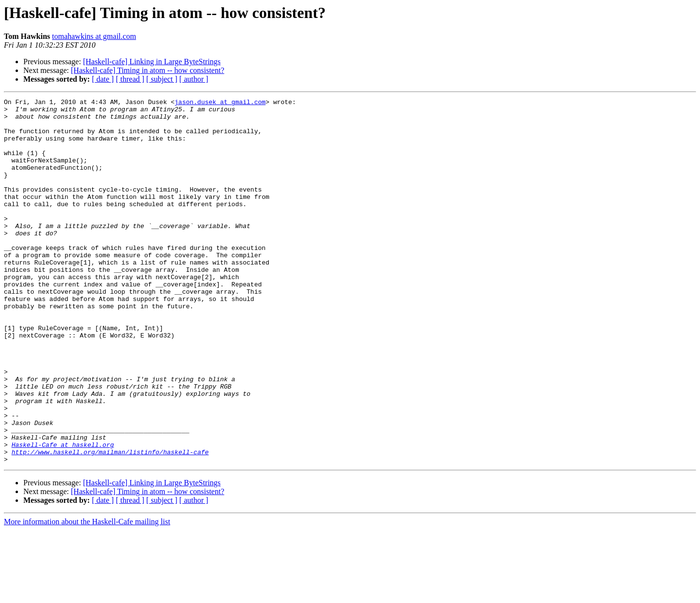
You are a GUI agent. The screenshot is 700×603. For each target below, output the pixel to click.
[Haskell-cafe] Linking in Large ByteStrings (152, 62)
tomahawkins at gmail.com (94, 36)
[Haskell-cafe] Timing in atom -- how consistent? (148, 70)
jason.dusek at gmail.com (220, 103)
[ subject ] (162, 79)
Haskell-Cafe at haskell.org (63, 514)
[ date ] (103, 79)
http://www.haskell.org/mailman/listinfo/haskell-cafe (110, 523)
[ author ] (194, 79)
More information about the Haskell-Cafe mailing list (87, 594)
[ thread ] (130, 79)
